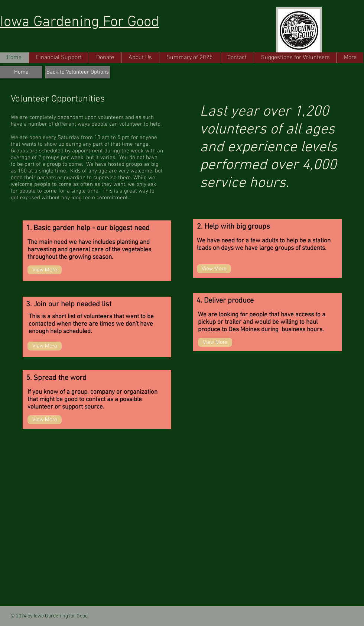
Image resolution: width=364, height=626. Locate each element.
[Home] (21, 72)
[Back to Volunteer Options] (78, 72)
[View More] (45, 270)
